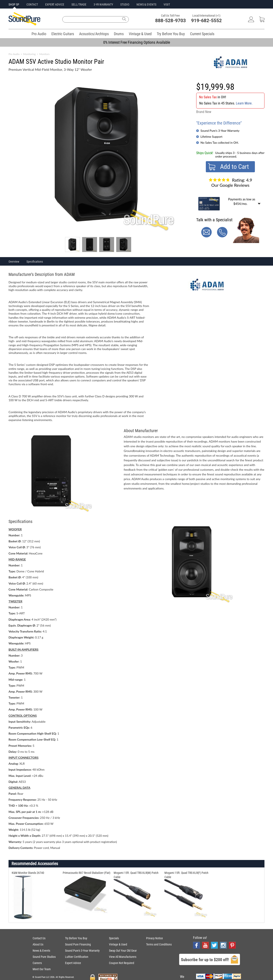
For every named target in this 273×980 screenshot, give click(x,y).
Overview (14, 262)
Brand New (204, 112)
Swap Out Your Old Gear (123, 951)
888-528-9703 (171, 21)
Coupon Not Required (122, 963)
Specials (114, 938)
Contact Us (39, 938)
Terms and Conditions (159, 944)
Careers (37, 963)
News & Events (41, 951)
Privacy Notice (155, 938)
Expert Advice (73, 963)
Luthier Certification (77, 957)
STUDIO (125, 4)
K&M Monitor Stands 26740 (28, 873)
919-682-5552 (206, 21)
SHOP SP (14, 4)
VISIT (167, 4)
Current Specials (202, 34)
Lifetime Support (211, 137)
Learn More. (244, 103)
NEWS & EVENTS (146, 4)
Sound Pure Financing (78, 944)
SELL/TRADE (79, 4)
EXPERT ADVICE (55, 4)
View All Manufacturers (123, 957)
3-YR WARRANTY (103, 4)
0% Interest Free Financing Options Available (137, 42)
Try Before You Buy (171, 34)
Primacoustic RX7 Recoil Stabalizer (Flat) (86, 873)
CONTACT (32, 4)
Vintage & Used (140, 34)
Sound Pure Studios (44, 957)
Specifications (35, 262)
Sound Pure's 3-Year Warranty (220, 131)
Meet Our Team (42, 969)
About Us (38, 944)
